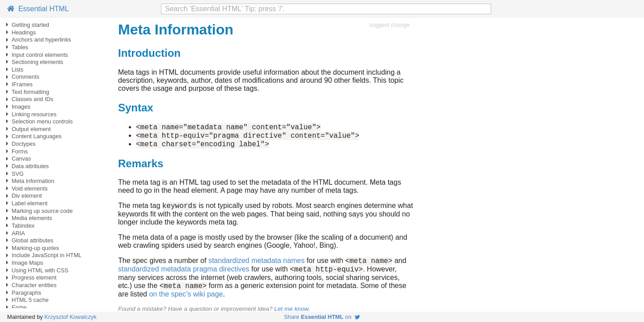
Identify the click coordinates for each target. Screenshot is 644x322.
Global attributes (32, 240)
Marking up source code (42, 211)
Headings (24, 32)
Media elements (32, 218)
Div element (27, 196)
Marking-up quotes (35, 248)
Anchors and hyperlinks (41, 40)
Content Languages (37, 136)
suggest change (390, 25)
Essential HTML (38, 9)
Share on (322, 317)
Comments (25, 77)
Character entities (34, 285)
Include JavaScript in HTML (47, 255)
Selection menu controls (42, 121)
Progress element (34, 278)
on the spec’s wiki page (186, 303)
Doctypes (23, 144)
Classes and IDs (32, 99)
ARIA (18, 233)
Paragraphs (26, 293)
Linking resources (34, 114)
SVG (18, 174)
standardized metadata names (256, 267)
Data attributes (30, 166)
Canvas (21, 159)
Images (21, 107)
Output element (31, 129)
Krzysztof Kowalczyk (70, 317)
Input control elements (40, 55)
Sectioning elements (37, 62)
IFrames (22, 84)
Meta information (33, 181)
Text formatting (30, 92)
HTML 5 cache (30, 300)
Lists (17, 70)
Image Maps (27, 263)
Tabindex (23, 226)
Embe (19, 307)
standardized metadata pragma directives (184, 277)
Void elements (30, 189)
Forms (20, 151)
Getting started (30, 25)
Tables (20, 47)
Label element (30, 203)
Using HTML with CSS (40, 270)
